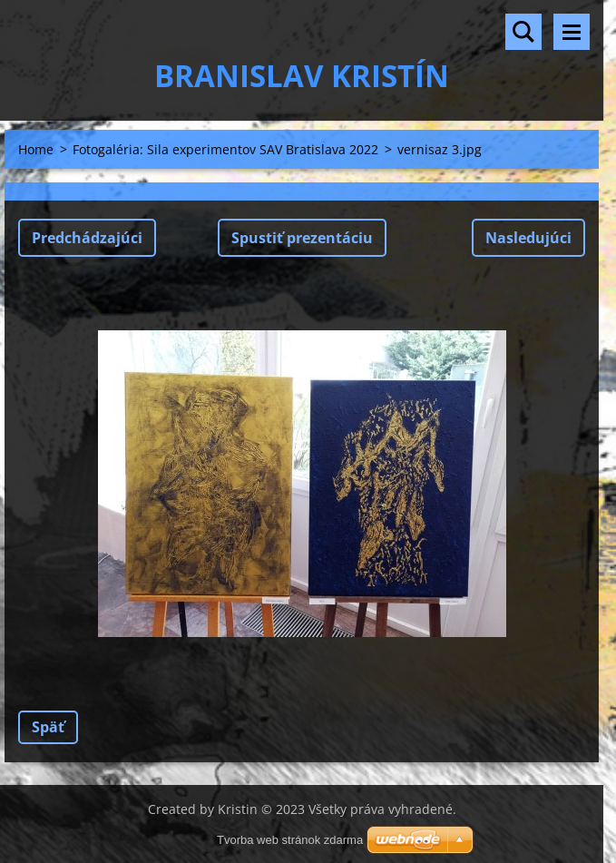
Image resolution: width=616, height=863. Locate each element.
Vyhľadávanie (523, 32)
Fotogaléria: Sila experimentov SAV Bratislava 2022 (225, 149)
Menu (572, 32)
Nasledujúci (528, 238)
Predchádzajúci (87, 238)
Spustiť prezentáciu (302, 238)
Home (36, 149)
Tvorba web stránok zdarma (290, 840)
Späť (48, 727)
